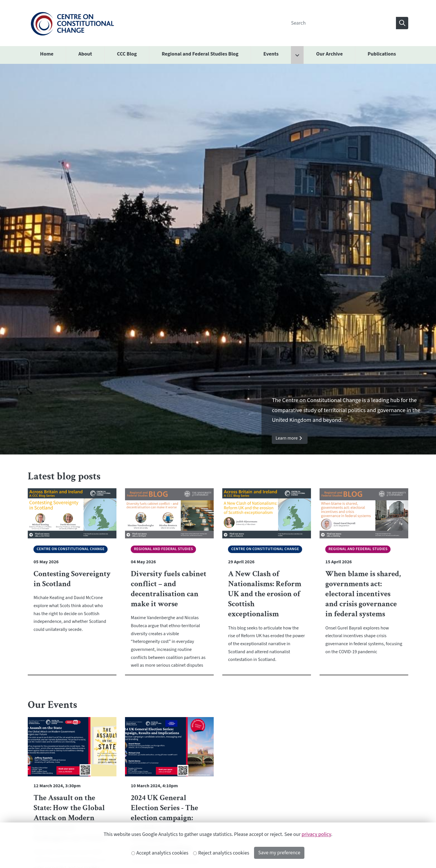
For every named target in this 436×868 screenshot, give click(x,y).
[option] (218, 259)
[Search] (342, 23)
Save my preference (279, 853)
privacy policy (316, 834)
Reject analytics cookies (221, 853)
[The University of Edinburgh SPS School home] (72, 23)
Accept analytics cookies (160, 853)
